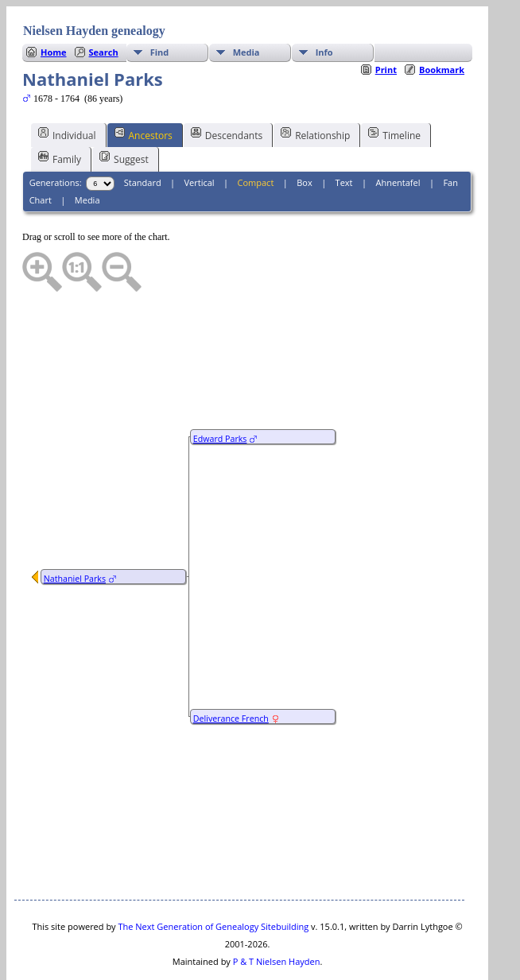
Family (60, 110)
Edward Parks (220, 391)
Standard (143, 135)
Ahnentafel (398, 135)
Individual (67, 87)
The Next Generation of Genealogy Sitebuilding (213, 879)
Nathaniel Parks (75, 531)
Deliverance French (231, 671)
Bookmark (442, 22)
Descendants (227, 87)
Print (386, 22)
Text (344, 135)
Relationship (315, 87)
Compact (256, 135)
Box (304, 135)
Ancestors (144, 87)
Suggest (124, 110)
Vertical (200, 135)
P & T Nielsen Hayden (277, 914)
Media (87, 152)
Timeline (394, 87)
